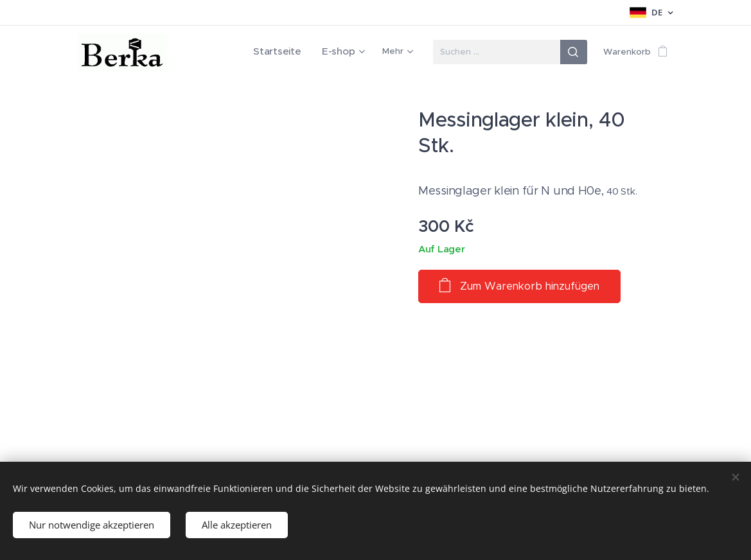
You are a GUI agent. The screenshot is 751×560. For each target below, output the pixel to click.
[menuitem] (288, 52)
